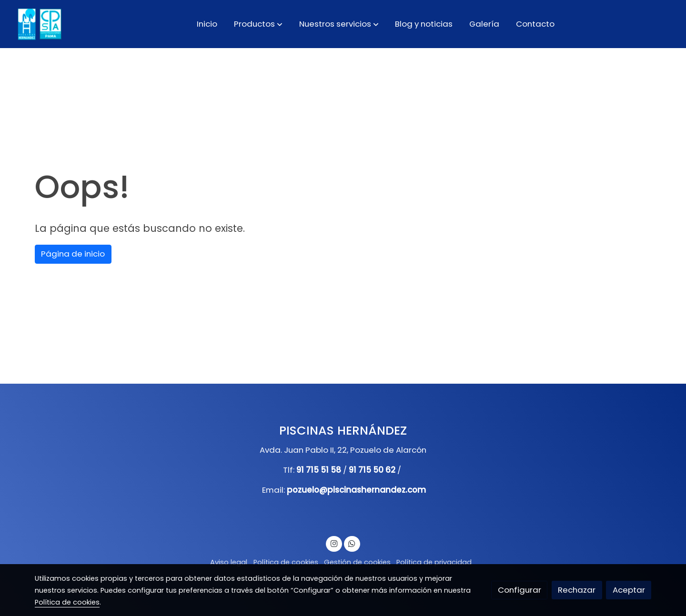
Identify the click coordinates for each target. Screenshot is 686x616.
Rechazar (577, 590)
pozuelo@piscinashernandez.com (356, 490)
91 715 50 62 (372, 470)
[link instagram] (334, 543)
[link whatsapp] (352, 543)
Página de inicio (73, 254)
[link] (39, 24)
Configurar (520, 590)
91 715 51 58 (319, 470)
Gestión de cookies (357, 562)
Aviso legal (229, 562)
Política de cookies (286, 562)
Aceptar (629, 590)
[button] (258, 24)
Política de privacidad (434, 562)
